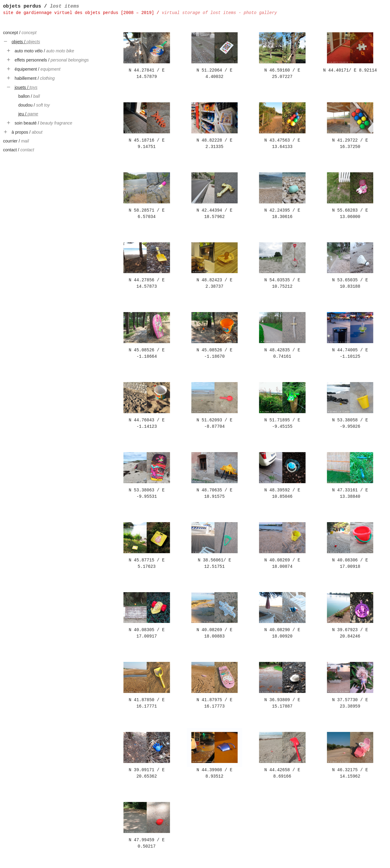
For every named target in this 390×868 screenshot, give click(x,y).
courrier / (16, 141)
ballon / (29, 96)
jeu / (28, 114)
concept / (20, 33)
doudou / (34, 105)
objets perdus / (41, 6)
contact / (19, 150)
